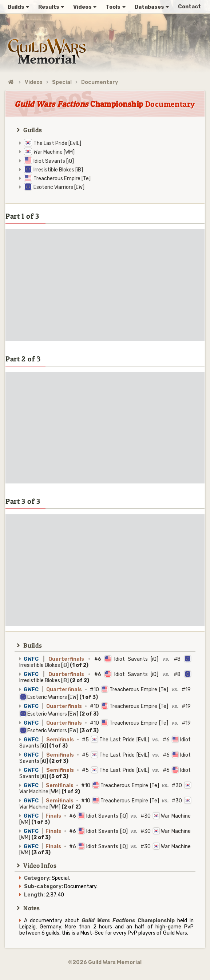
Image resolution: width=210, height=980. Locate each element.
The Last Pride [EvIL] (57, 143)
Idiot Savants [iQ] (54, 161)
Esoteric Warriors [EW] (59, 187)
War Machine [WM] (54, 152)
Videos (34, 82)
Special (62, 82)
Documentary (100, 82)
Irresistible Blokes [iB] (58, 170)
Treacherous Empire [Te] (62, 179)
